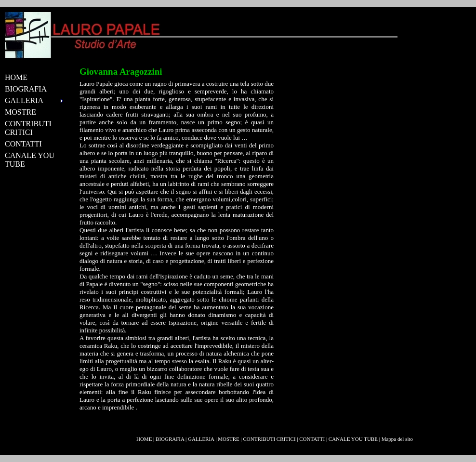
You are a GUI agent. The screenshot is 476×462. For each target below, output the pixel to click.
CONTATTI (23, 144)
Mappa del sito (397, 439)
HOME (16, 77)
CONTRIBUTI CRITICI (28, 128)
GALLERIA (201, 439)
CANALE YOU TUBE (30, 160)
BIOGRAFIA (26, 89)
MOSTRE (20, 112)
